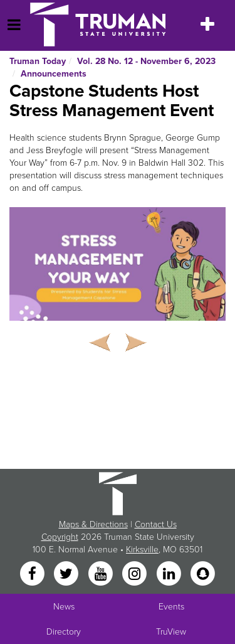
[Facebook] (33, 574)
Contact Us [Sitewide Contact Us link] (156, 524)
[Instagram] (136, 574)
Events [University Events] (171, 607)
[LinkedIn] (170, 574)
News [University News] (64, 607)
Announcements (54, 74)
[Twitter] (68, 574)
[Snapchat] (202, 574)
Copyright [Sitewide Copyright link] (60, 537)
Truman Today (38, 61)
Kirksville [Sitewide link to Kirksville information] (142, 550)
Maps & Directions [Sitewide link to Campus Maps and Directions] (93, 524)
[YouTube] (102, 574)
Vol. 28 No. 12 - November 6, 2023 (146, 61)
